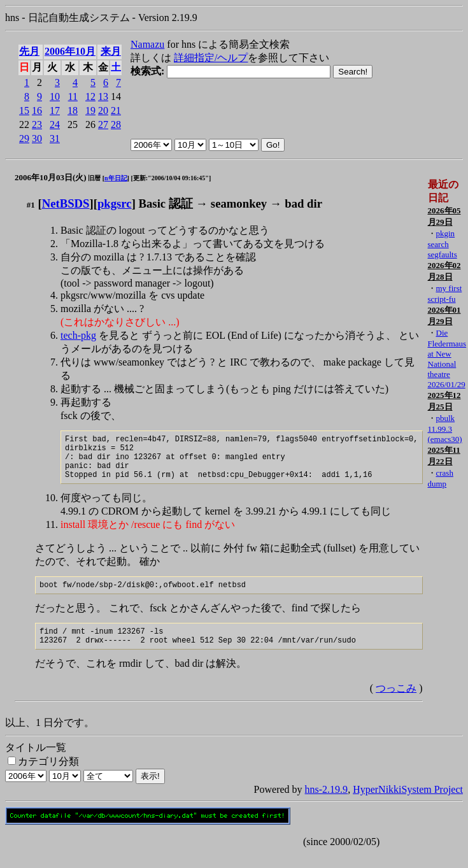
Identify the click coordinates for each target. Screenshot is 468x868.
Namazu (147, 44)
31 (55, 139)
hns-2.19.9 (327, 805)
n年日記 (116, 178)
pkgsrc (115, 203)
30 (37, 139)
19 (90, 110)
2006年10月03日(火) (51, 177)
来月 (111, 51)
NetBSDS (66, 203)
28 (116, 125)
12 (90, 96)
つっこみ (396, 703)
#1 (31, 205)
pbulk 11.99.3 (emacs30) (444, 429)
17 (55, 110)
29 (24, 139)
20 (103, 110)
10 (55, 96)
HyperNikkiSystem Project (408, 805)
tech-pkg (78, 335)
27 (103, 125)
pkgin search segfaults (442, 244)
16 (37, 110)
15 (24, 110)
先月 (29, 51)
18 (73, 110)
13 (103, 96)
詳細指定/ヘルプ (211, 58)
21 (116, 110)
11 (73, 96)
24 (55, 125)
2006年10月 (70, 51)
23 (37, 125)
